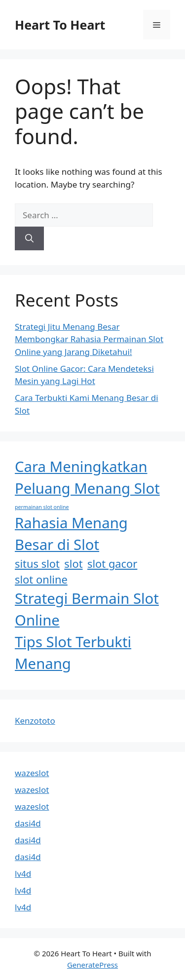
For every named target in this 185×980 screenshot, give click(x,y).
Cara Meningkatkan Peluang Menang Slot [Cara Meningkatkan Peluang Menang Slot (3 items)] (87, 477)
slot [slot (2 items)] (73, 564)
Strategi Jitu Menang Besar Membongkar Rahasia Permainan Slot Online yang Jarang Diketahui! (89, 339)
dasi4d (28, 823)
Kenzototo (35, 721)
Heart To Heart (60, 25)
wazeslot (32, 773)
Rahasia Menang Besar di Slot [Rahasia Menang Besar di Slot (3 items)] (71, 534)
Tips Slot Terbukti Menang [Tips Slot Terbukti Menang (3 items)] (73, 653)
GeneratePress (92, 965)
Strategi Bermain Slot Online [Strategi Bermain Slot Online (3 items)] (87, 609)
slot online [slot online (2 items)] (41, 579)
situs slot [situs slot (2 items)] (37, 564)
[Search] (29, 238)
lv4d (23, 874)
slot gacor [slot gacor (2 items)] (112, 564)
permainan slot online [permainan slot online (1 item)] (42, 507)
